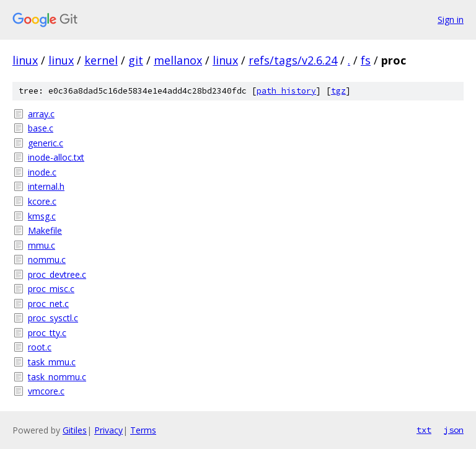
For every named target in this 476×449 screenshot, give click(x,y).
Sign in (451, 20)
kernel (101, 60)
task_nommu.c (57, 377)
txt (424, 430)
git (136, 60)
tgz (338, 91)
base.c (41, 128)
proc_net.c (48, 304)
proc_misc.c (51, 289)
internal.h (46, 186)
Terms (143, 430)
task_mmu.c (52, 362)
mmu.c (42, 245)
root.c (40, 347)
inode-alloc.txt (56, 157)
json (454, 430)
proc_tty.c (47, 333)
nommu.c (47, 260)
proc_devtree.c (57, 274)
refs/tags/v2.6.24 (293, 60)
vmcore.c (46, 391)
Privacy (108, 430)
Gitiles (75, 430)
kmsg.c (42, 216)
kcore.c (42, 201)
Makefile (45, 230)
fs (366, 60)
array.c (41, 114)
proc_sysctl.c (53, 318)
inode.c (42, 172)
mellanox (178, 60)
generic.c (46, 143)
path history (286, 91)
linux (25, 60)
